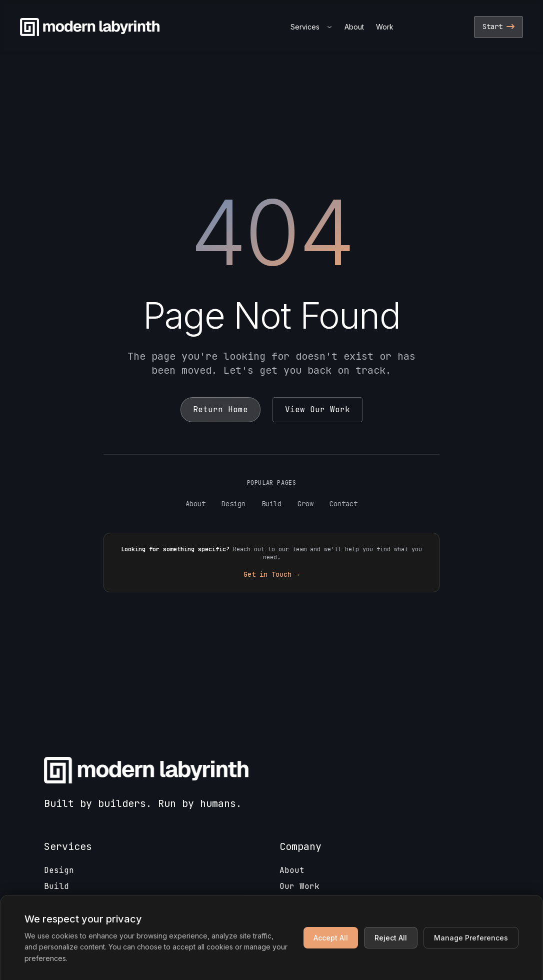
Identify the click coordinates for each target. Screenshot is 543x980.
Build (271, 504)
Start (498, 27)
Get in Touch (271, 574)
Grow (305, 504)
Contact (343, 504)
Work (385, 27)
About (354, 27)
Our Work (299, 886)
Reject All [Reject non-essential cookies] (391, 938)
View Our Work (317, 409)
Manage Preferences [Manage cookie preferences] (471, 938)
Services (311, 27)
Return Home (220, 409)
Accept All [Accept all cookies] (331, 938)
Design (233, 504)
